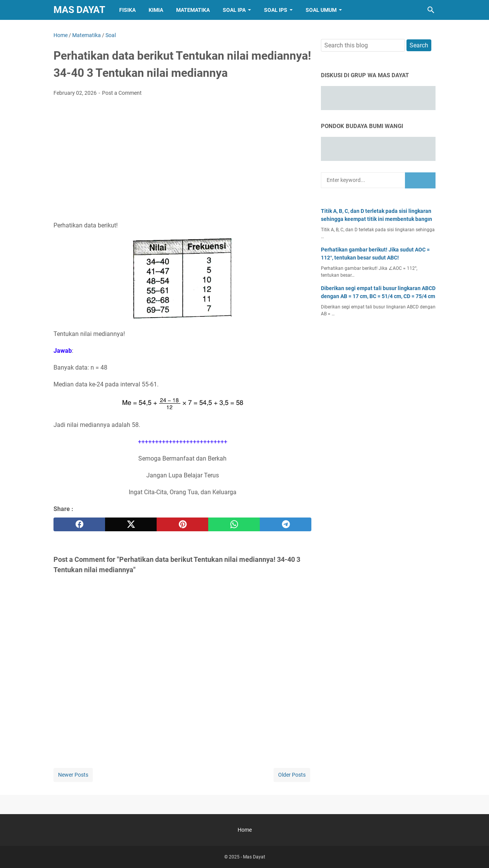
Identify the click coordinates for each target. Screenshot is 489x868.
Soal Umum (321, 10)
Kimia (156, 10)
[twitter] (131, 524)
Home (245, 830)
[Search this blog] (431, 10)
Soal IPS (276, 10)
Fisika (127, 10)
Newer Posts (73, 775)
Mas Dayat (79, 10)
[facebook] (79, 524)
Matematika (193, 10)
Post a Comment (122, 93)
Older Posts (292, 775)
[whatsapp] (234, 524)
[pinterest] (182, 524)
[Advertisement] (182, 160)
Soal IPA (234, 10)
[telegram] (286, 524)
